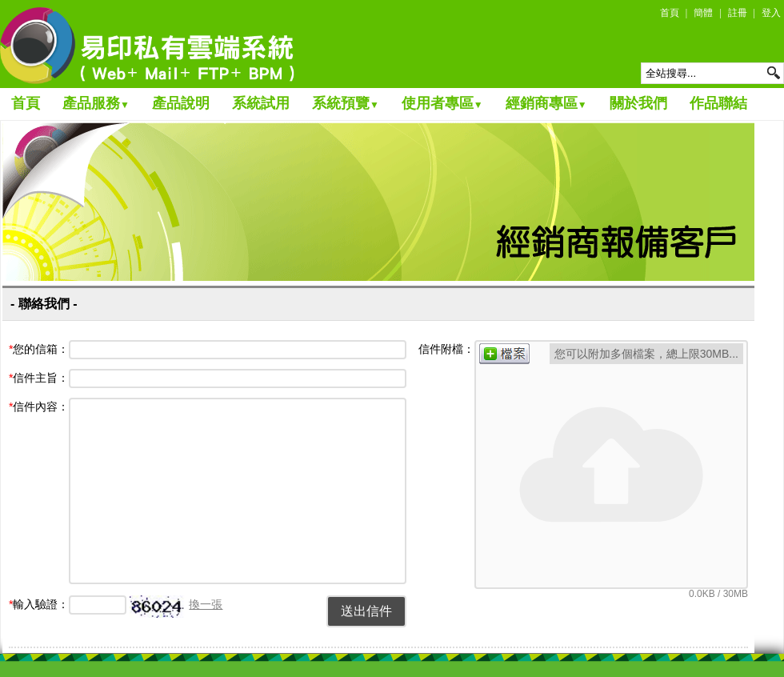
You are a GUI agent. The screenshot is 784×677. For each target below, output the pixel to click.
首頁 (670, 13)
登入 (771, 13)
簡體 (703, 13)
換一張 (206, 604)
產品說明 (181, 103)
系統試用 (261, 103)
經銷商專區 (546, 103)
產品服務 (96, 103)
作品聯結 (718, 103)
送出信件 (366, 611)
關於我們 (638, 103)
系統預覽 (346, 103)
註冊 (738, 13)
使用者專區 (442, 103)
